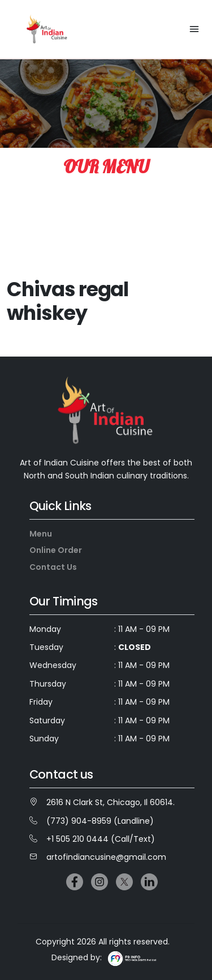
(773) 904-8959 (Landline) (92, 821)
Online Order (56, 550)
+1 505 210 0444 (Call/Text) (92, 839)
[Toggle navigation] (194, 29)
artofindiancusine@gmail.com (98, 857)
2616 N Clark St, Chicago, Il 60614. (102, 802)
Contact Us (53, 567)
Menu (41, 534)
